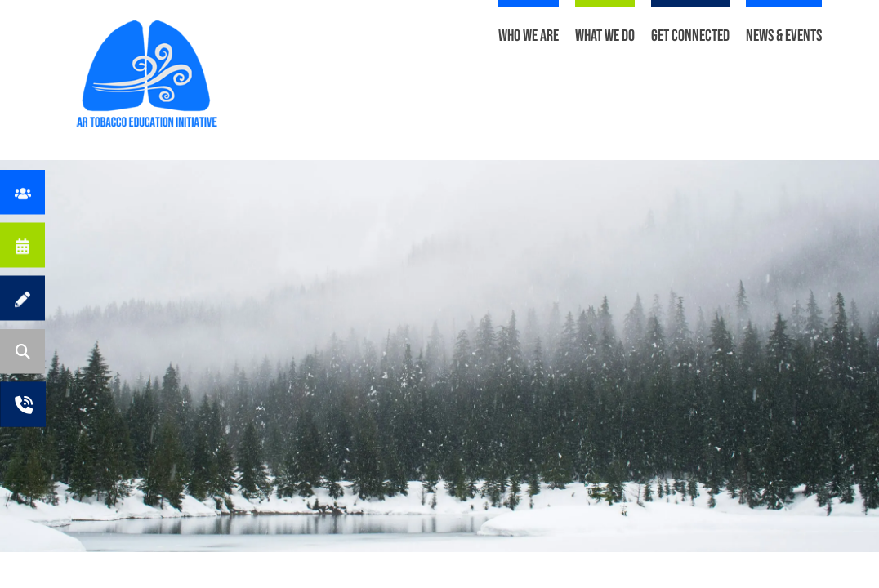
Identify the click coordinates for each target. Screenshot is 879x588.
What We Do (605, 36)
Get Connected (690, 36)
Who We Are (529, 36)
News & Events (784, 36)
